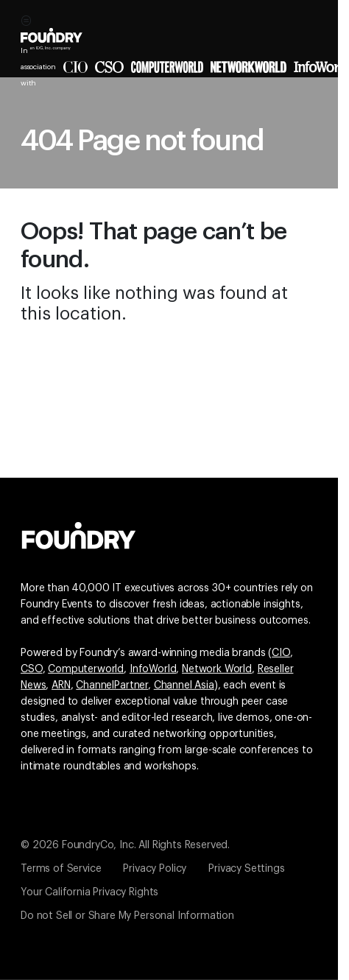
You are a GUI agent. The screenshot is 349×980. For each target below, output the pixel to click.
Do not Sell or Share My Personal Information (127, 916)
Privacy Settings (246, 869)
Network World (217, 669)
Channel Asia (184, 685)
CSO (32, 669)
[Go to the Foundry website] (79, 534)
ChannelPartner (112, 685)
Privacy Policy (155, 869)
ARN (61, 685)
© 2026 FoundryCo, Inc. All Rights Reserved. (125, 845)
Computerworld (86, 669)
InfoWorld (153, 669)
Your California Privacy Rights (89, 892)
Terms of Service (61, 869)
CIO (281, 653)
